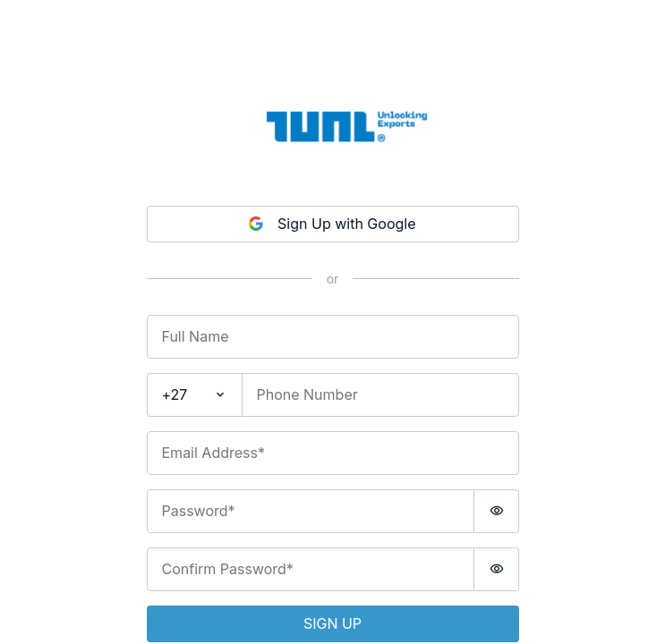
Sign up (332, 623)
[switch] (497, 511)
